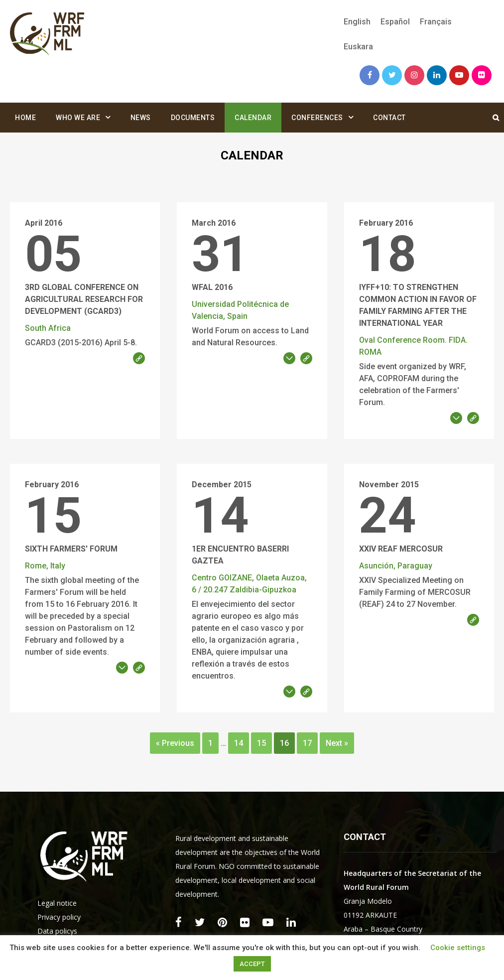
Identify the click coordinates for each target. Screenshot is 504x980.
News (141, 118)
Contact (389, 118)
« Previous (175, 743)
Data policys (57, 931)
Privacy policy (59, 917)
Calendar (253, 118)
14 (239, 743)
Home (25, 118)
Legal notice (57, 903)
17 (307, 743)
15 (261, 743)
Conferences (317, 118)
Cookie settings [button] (458, 948)
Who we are (78, 118)
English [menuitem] (357, 22)
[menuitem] (357, 22)
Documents (193, 118)
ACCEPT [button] (252, 964)
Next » (337, 743)
